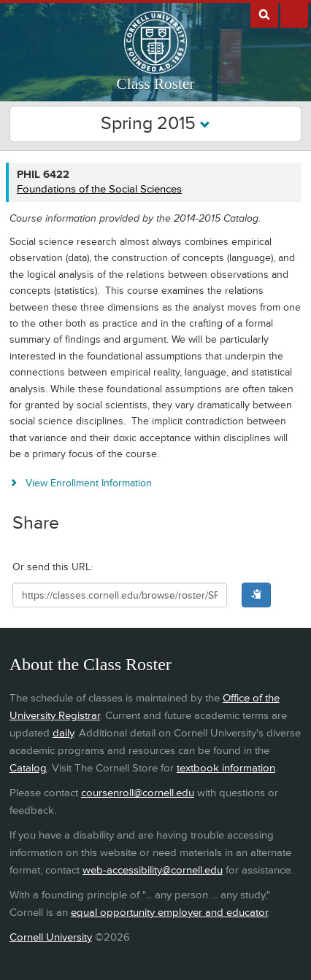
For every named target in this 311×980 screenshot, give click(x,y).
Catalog (28, 768)
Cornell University (51, 937)
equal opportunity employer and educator (169, 913)
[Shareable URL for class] (120, 595)
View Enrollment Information (89, 483)
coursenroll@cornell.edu (138, 793)
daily (63, 733)
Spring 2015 (155, 124)
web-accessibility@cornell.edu (153, 870)
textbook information (226, 768)
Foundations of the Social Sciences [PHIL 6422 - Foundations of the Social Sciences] (99, 189)
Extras (294, 14)
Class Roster (156, 84)
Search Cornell (264, 14)
